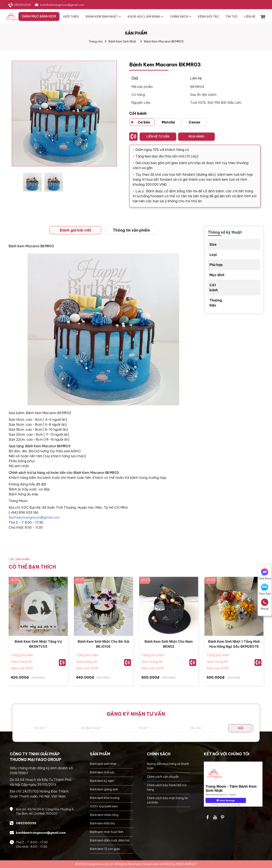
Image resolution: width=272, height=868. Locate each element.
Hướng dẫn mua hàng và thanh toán (168, 766)
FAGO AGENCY (186, 864)
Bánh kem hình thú (102, 823)
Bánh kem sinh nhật (103, 764)
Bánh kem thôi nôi (102, 772)
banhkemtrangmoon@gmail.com (62, 5)
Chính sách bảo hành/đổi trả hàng (167, 787)
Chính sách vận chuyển (163, 777)
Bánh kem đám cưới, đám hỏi (110, 840)
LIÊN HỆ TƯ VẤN (158, 137)
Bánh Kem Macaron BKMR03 (164, 41)
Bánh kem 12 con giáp (105, 849)
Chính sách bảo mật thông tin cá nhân (167, 800)
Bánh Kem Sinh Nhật (122, 41)
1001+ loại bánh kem (104, 806)
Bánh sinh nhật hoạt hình (107, 832)
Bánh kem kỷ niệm (102, 781)
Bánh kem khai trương (105, 798)
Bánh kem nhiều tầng (104, 815)
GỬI (240, 728)
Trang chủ (96, 41)
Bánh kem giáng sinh (104, 789)
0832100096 (22, 5)
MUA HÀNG (196, 137)
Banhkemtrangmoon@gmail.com (34, 517)
